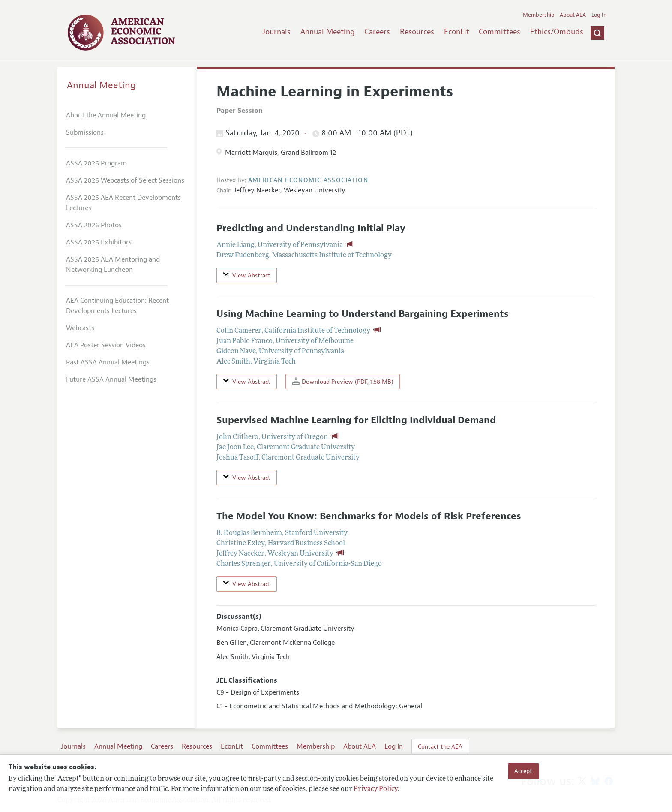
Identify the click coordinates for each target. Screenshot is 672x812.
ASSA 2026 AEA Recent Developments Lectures (123, 203)
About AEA (573, 15)
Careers (377, 32)
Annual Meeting (328, 32)
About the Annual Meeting (106, 115)
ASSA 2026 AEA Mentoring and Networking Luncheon (113, 265)
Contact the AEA (440, 746)
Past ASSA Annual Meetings (108, 362)
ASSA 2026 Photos (94, 225)
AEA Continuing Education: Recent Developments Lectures (117, 306)
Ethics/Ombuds (557, 32)
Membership (539, 15)
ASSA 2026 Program (96, 163)
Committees (499, 32)
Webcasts (80, 328)
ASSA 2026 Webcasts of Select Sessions (125, 180)
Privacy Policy (375, 789)
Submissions (85, 132)
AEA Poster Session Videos (106, 345)
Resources (417, 32)
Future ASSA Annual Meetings (111, 379)
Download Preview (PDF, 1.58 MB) (343, 381)
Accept (523, 771)
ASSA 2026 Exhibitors (99, 242)
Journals (276, 32)
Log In (599, 15)
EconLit (457, 32)
